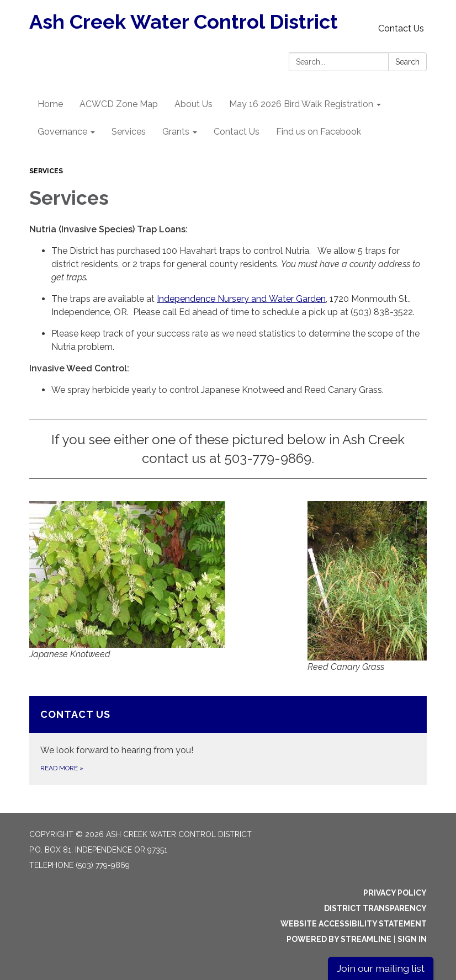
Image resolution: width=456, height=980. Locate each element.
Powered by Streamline (339, 939)
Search (407, 62)
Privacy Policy (395, 893)
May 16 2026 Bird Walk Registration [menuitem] (301, 104)
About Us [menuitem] (193, 104)
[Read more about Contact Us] (228, 741)
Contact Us (401, 28)
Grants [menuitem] (176, 132)
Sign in (412, 939)
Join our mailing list (381, 968)
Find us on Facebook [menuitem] (319, 132)
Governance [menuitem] (62, 132)
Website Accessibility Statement (354, 924)
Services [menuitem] (129, 132)
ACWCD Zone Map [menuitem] (119, 104)
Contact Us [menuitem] (237, 132)
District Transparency (375, 908)
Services (46, 171)
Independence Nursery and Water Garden (241, 299)
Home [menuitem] (50, 104)
